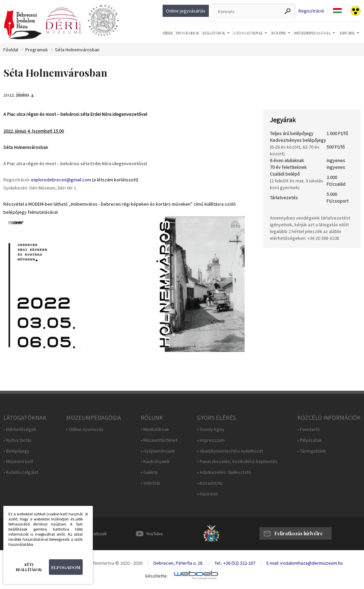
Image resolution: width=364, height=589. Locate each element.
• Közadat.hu (210, 483)
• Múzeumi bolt (18, 462)
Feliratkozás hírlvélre (299, 533)
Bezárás (83, 516)
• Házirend (207, 494)
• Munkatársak (155, 429)
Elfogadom (66, 567)
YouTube (155, 534)
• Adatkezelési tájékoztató (224, 472)
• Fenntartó (309, 429)
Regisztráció (311, 11)
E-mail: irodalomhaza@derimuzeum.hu (305, 563)
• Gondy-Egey (211, 429)
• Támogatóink (312, 451)
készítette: (157, 576)
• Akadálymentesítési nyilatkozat (230, 451)
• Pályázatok (310, 440)
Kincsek (347, 33)
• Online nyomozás (85, 429)
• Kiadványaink (155, 462)
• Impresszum (211, 440)
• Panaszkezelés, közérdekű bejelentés (237, 462)
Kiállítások (214, 33)
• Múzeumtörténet (159, 440)
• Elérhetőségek (20, 429)
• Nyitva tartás (18, 440)
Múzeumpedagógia (313, 33)
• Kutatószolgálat (21, 472)
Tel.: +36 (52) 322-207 (235, 563)
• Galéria (149, 472)
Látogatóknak (248, 33)
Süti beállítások (29, 567)
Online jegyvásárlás (186, 11)
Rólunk (279, 33)
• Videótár (151, 483)
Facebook (97, 534)
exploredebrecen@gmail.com (61, 180)
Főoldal (11, 50)
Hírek (168, 33)
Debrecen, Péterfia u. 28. (178, 563)
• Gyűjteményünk (158, 451)
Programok (188, 33)
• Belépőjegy (16, 451)
